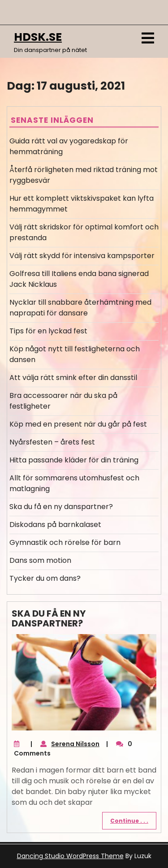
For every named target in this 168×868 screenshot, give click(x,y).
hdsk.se (38, 37)
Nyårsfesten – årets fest (52, 442)
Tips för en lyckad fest (48, 331)
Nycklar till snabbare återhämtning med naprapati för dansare (80, 308)
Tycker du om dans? (45, 578)
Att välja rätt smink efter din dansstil (73, 378)
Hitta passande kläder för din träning (74, 460)
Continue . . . (129, 821)
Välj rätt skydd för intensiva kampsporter (82, 256)
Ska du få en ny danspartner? (61, 507)
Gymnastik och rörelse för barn (65, 542)
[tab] (148, 38)
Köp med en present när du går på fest (78, 424)
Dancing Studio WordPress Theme (70, 856)
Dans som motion (40, 560)
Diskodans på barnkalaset (55, 525)
